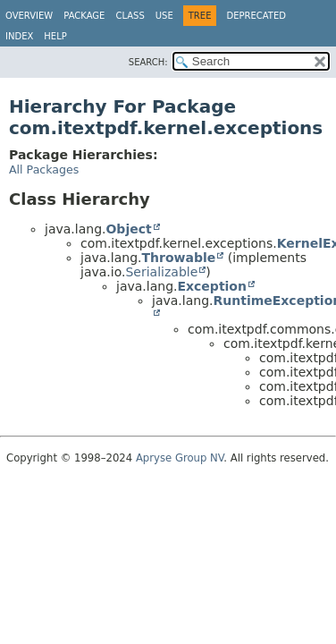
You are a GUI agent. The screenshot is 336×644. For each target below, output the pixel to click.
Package (84, 16)
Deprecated (256, 16)
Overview (29, 16)
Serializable (161, 272)
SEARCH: (148, 62)
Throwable (178, 258)
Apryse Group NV (180, 458)
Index (19, 36)
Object (128, 229)
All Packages (44, 169)
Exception (212, 286)
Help (55, 36)
